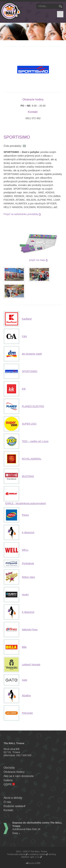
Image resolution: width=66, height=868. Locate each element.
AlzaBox (26, 695)
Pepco (25, 515)
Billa (24, 647)
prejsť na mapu (37, 260)
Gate (24, 680)
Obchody (9, 768)
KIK (24, 389)
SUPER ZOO (29, 424)
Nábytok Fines (30, 630)
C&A (24, 336)
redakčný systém (38, 854)
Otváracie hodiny (14, 772)
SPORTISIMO (30, 371)
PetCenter (27, 713)
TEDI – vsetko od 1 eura (35, 441)
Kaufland (27, 319)
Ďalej (15, 833)
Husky (25, 595)
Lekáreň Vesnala (31, 665)
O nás (7, 802)
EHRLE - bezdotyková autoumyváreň (26, 503)
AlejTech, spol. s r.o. (31, 857)
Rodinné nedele (13, 806)
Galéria (8, 780)
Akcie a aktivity (13, 798)
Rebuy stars (28, 577)
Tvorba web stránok (16, 854)
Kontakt (8, 810)
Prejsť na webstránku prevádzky (21, 214)
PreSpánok (28, 563)
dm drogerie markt (32, 354)
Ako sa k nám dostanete (19, 776)
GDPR (8, 784)
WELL (25, 550)
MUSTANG (28, 476)
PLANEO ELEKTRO (33, 406)
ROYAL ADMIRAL (32, 459)
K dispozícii (28, 532)
